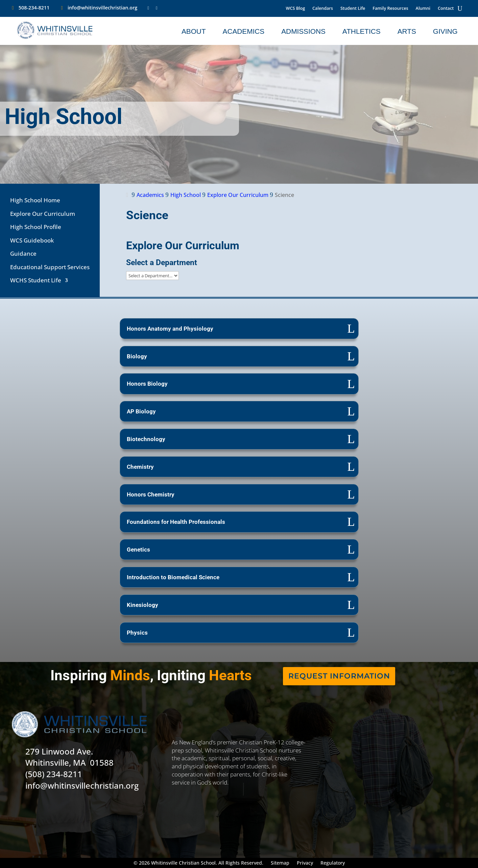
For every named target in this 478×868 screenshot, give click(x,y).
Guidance (23, 253)
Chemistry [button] (140, 467)
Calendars (323, 9)
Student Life (353, 9)
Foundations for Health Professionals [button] (176, 522)
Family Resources (390, 9)
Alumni (423, 9)
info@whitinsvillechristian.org (102, 8)
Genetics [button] (138, 550)
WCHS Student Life (36, 280)
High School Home (35, 200)
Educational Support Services (50, 267)
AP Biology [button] (141, 411)
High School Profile (36, 227)
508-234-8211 (34, 8)
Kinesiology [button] (142, 605)
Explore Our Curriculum (43, 214)
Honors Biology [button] (147, 384)
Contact (446, 9)
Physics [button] (137, 633)
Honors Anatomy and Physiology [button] (170, 329)
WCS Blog (296, 9)
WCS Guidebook (32, 240)
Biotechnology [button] (146, 439)
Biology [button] (137, 356)
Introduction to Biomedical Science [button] (173, 577)
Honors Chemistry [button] (151, 494)
